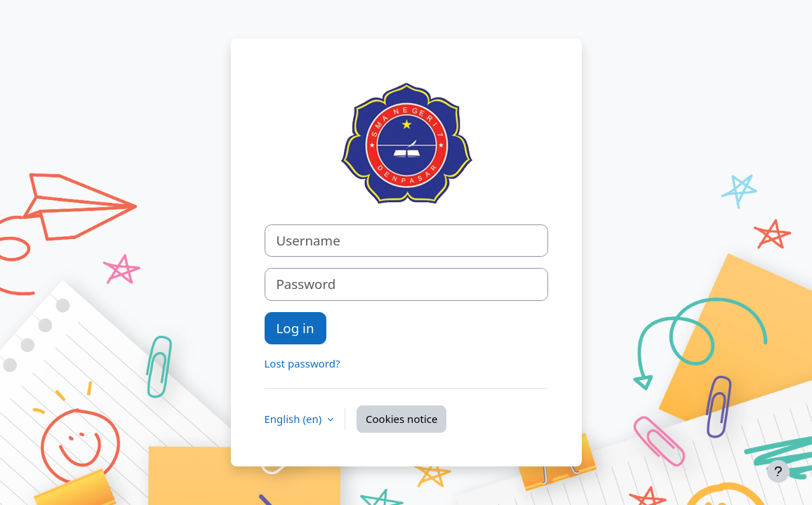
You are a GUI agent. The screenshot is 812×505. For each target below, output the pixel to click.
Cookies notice (401, 419)
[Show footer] (778, 471)
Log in (295, 328)
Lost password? (302, 363)
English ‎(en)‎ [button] (295, 419)
